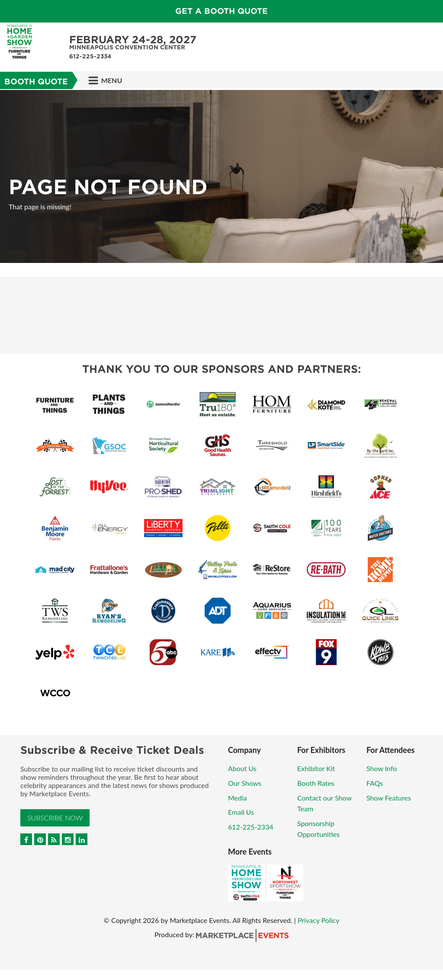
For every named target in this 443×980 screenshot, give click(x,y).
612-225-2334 (251, 827)
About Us (242, 768)
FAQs (375, 783)
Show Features (389, 798)
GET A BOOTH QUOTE (221, 11)
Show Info (382, 768)
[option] (221, 176)
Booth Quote (36, 82)
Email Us (241, 812)
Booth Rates (316, 783)
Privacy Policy (319, 920)
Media (238, 798)
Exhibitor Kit (316, 768)
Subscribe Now (55, 818)
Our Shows (245, 783)
